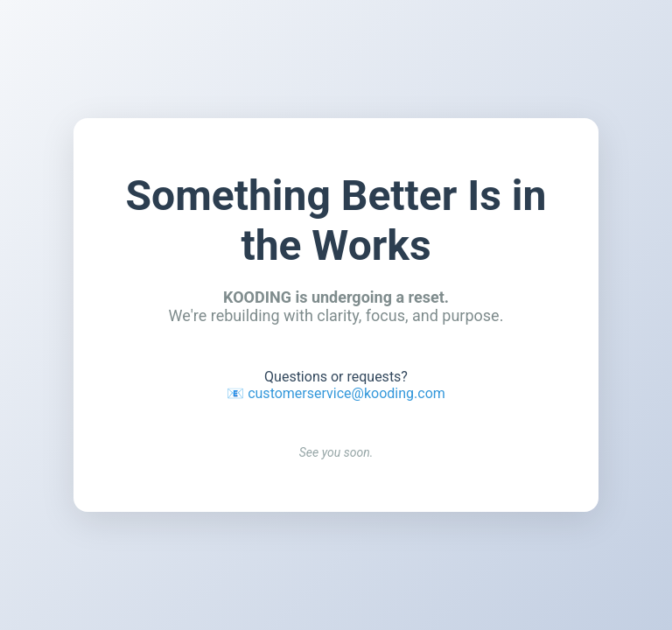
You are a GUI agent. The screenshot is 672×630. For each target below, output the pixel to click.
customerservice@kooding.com (346, 393)
